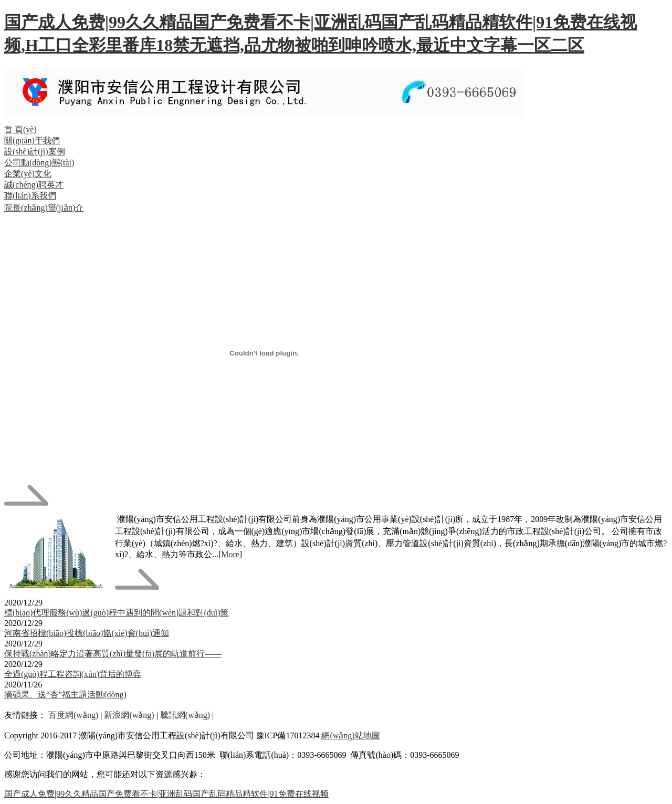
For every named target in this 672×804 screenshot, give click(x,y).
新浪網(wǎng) (129, 715)
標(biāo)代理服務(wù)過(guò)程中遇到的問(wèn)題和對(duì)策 (116, 613)
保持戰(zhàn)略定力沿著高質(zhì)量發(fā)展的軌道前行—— (113, 654)
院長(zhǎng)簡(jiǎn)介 (44, 208)
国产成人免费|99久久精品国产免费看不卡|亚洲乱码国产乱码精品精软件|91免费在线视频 (166, 794)
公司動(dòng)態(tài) (39, 163)
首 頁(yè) (20, 129)
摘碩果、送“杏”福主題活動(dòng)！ (65, 695)
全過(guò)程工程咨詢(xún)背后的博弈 (73, 674)
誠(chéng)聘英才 (34, 185)
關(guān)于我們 (32, 140)
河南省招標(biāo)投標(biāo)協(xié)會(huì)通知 (87, 633)
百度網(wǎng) (73, 715)
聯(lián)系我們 (30, 196)
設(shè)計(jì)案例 (35, 152)
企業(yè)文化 (28, 174)
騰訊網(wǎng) (185, 715)
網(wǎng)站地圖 (350, 735)
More (230, 554)
